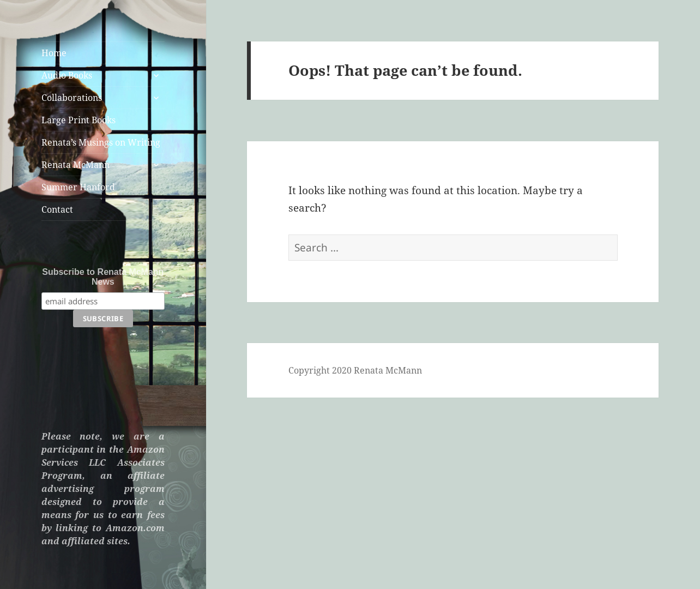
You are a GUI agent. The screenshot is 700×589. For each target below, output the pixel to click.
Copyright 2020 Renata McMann (355, 370)
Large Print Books (79, 120)
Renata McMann (76, 165)
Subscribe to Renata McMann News (103, 277)
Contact (57, 209)
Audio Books (67, 75)
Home (54, 53)
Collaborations (72, 98)
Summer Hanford (78, 187)
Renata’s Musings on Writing (101, 142)
